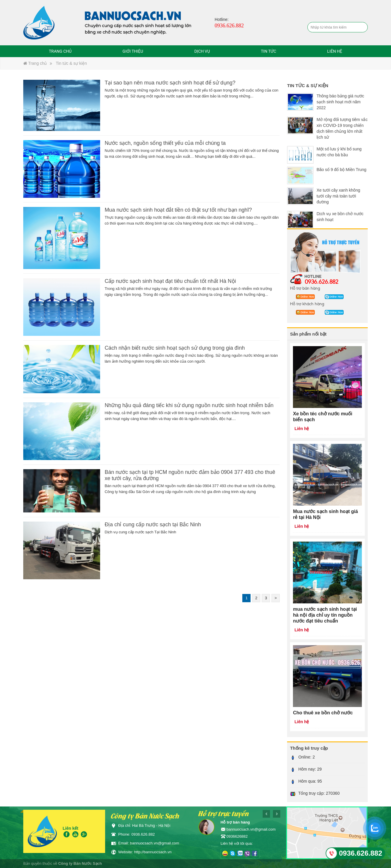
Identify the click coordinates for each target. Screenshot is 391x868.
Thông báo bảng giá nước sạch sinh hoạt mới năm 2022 (340, 102)
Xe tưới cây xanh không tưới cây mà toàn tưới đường (338, 196)
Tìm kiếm (362, 28)
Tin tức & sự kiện (71, 63)
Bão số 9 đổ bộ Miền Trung (341, 170)
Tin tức (269, 51)
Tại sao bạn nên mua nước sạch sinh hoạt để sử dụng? (170, 83)
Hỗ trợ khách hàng (307, 303)
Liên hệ (335, 51)
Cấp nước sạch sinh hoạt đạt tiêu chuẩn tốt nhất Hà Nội (170, 281)
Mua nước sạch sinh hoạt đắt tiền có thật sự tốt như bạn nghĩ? (178, 210)
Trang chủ (60, 51)
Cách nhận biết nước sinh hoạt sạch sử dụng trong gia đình (175, 348)
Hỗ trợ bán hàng (305, 288)
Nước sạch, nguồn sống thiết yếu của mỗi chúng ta (165, 143)
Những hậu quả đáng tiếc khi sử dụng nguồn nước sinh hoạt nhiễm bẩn (189, 405)
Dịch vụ (202, 51)
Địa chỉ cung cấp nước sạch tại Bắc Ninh (153, 525)
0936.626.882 (322, 281)
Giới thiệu (133, 51)
